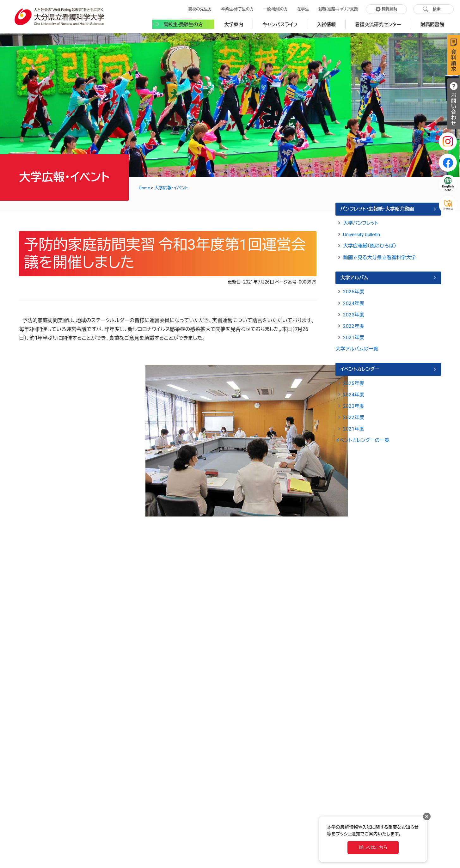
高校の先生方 (204, 9)
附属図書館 (432, 23)
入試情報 (326, 23)
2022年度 (354, 324)
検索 (437, 9)
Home (145, 186)
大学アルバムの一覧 (358, 347)
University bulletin (363, 233)
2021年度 (354, 336)
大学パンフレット (361, 222)
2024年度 (354, 301)
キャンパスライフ (280, 23)
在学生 (304, 9)
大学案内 (234, 23)
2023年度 (354, 313)
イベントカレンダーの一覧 (363, 438)
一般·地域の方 (277, 9)
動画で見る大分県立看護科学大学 (381, 256)
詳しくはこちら (373, 847)
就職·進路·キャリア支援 (339, 9)
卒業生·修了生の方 (240, 9)
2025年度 (354, 290)
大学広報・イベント (173, 186)
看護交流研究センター (378, 23)
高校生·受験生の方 (183, 23)
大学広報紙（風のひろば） (371, 245)
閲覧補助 (389, 9)
